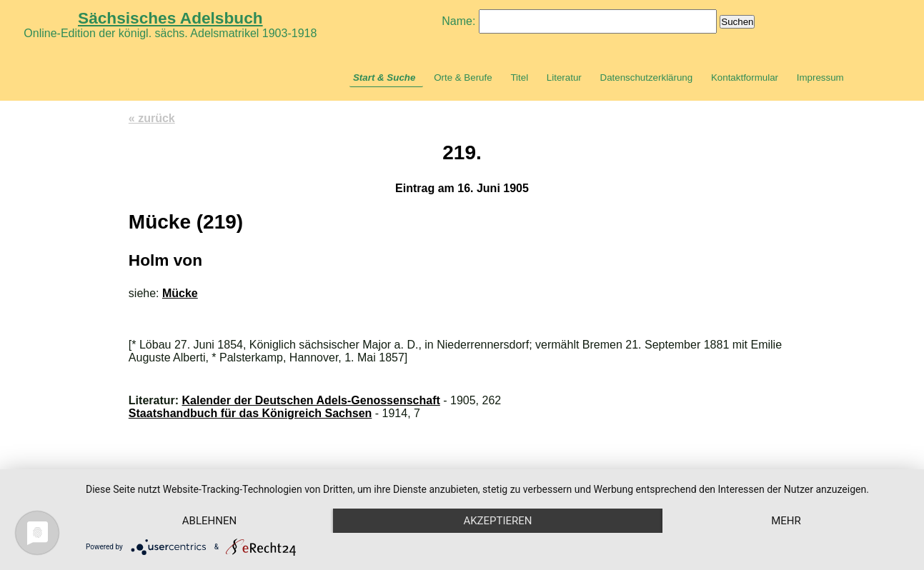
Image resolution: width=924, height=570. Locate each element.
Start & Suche (384, 77)
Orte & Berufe (463, 77)
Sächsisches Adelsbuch (170, 18)
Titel (519, 77)
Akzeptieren (497, 521)
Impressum (820, 77)
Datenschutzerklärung (647, 77)
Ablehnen (209, 521)
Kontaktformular (745, 77)
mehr (786, 521)
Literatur (564, 77)
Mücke (180, 293)
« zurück (152, 118)
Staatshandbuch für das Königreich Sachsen (250, 413)
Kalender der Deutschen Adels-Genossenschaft (311, 400)
